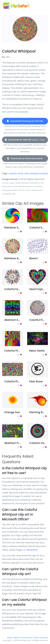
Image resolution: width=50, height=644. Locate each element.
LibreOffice (32, 550)
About (10, 638)
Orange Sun (12, 412)
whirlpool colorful (39, 173)
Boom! (34, 258)
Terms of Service (41, 638)
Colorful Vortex (39, 443)
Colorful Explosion (16, 289)
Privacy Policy (27, 638)
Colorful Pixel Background (21, 351)
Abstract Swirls (14, 320)
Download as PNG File (25, 140)
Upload (17, 638)
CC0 (21, 179)
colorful (12, 173)
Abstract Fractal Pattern (20, 443)
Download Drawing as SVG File (25, 121)
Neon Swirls (37, 351)
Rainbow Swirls (14, 228)
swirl (26, 173)
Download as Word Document (25, 158)
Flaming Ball (38, 412)
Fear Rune (36, 381)
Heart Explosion (40, 289)
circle (20, 173)
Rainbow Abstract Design (21, 258)
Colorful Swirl (38, 228)
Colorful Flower (39, 320)
